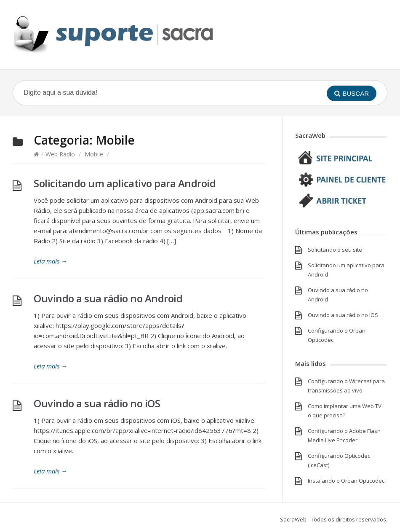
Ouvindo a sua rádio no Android (108, 298)
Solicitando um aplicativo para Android (125, 183)
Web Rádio (60, 154)
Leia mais (51, 261)
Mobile (94, 154)
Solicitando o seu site (335, 250)
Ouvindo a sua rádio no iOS (97, 403)
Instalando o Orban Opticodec (346, 481)
